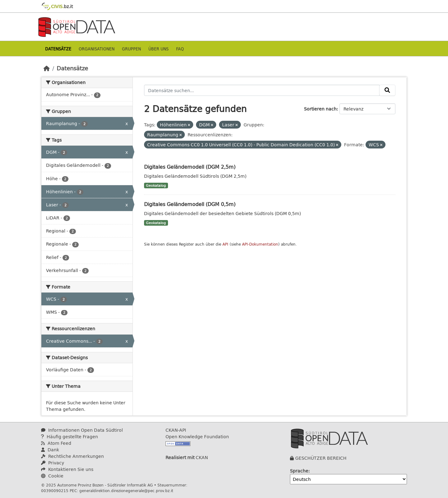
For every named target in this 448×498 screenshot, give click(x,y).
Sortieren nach (320, 109)
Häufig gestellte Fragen (70, 437)
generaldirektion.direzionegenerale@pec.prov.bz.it (126, 491)
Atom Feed (56, 443)
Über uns (159, 49)
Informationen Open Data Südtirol (82, 430)
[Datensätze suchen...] (262, 90)
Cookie (52, 476)
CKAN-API (176, 430)
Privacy (53, 463)
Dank (50, 450)
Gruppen (131, 49)
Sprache (299, 471)
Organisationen (97, 49)
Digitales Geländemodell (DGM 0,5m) (190, 204)
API (225, 244)
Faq (180, 49)
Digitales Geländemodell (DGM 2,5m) (190, 167)
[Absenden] (387, 90)
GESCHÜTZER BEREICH (321, 458)
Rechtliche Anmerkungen (72, 456)
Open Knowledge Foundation (197, 437)
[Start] (47, 68)
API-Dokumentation (260, 244)
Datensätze (58, 49)
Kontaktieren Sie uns (67, 469)
